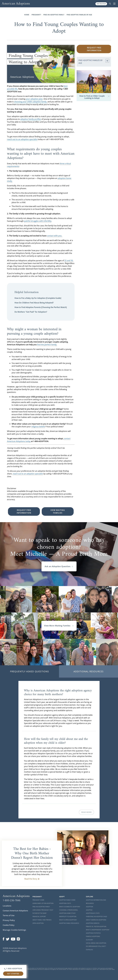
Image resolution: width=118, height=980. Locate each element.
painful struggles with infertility (38, 221)
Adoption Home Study (67, 913)
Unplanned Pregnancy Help (43, 910)
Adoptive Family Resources (69, 923)
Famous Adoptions (93, 936)
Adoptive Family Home (67, 900)
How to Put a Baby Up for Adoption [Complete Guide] (38, 298)
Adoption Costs (65, 903)
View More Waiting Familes (59, 626)
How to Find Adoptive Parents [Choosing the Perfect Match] (41, 307)
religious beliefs (38, 427)
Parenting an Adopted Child (97, 917)
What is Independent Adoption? (98, 930)
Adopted (89, 910)
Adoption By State (93, 913)
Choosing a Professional (69, 910)
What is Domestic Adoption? (70, 907)
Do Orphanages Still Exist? (96, 946)
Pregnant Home (38, 900)
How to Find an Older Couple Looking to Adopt (95, 97)
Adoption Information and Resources (96, 902)
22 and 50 (69, 261)
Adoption (89, 907)
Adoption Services (93, 923)
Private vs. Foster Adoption (96, 927)
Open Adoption (38, 923)
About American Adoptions (96, 920)
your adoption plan (34, 99)
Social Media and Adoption (96, 943)
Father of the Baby (40, 913)
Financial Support (39, 917)
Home (27, 15)
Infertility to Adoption (68, 917)
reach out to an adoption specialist (22, 139)
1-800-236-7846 (12, 900)
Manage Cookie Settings (14, 930)
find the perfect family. (47, 345)
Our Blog (89, 950)
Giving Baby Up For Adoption (43, 903)
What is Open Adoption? (68, 920)
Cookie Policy (9, 925)
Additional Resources (89, 671)
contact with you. (55, 236)
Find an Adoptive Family (54, 15)
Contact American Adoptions (15, 911)
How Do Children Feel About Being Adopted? (34, 303)
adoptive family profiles (31, 119)
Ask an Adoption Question (59, 566)
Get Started (101, 4)
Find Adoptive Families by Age (79, 15)
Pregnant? (36, 15)
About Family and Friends (42, 920)
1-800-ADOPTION (13, 969)
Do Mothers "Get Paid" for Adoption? (31, 312)
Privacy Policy (9, 920)
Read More (86, 812)
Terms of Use (9, 915)
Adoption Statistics (93, 933)
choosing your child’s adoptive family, (31, 102)
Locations (7, 906)
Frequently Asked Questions (29, 671)
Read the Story (32, 879)
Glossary (89, 940)
